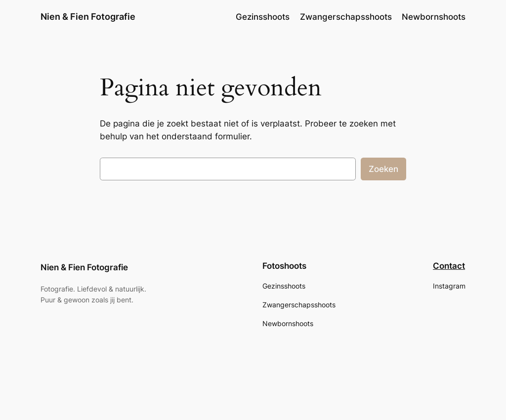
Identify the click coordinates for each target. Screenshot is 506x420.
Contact (449, 266)
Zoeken (383, 169)
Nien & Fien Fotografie (88, 17)
